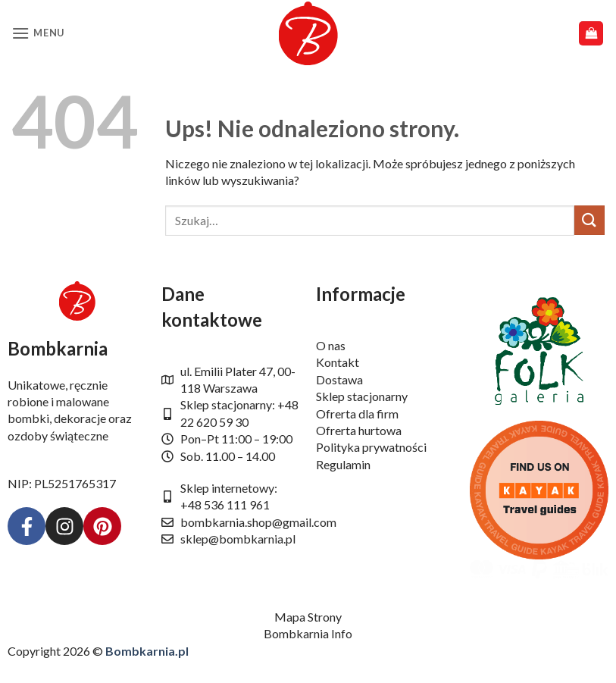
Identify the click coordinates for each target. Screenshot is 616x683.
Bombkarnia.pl (147, 651)
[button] (38, 33)
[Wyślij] (589, 220)
